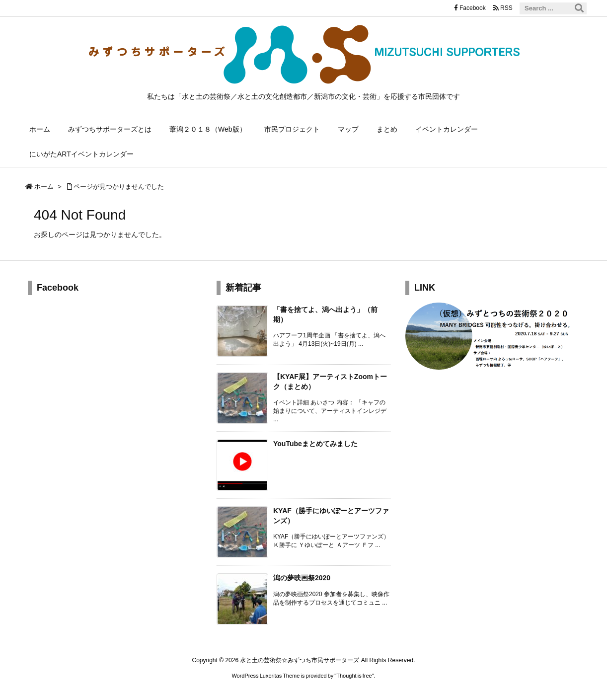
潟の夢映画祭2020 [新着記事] (302, 578)
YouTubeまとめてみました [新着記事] (315, 444)
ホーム (44, 187)
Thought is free (354, 676)
